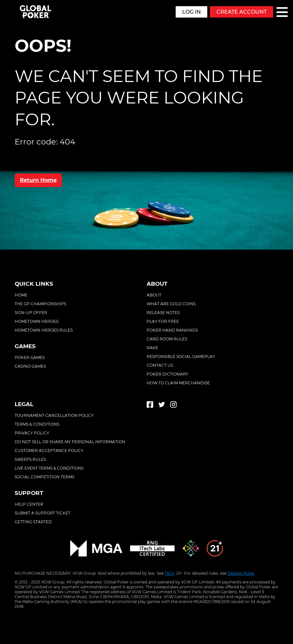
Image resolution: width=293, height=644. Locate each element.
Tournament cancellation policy (54, 415)
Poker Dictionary (168, 374)
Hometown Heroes (37, 321)
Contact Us (160, 365)
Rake (152, 348)
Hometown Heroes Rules (44, 330)
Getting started (33, 522)
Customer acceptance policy (49, 451)
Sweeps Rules (241, 573)
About (154, 295)
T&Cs (169, 573)
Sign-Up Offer (31, 313)
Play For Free (163, 321)
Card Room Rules (167, 339)
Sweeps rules (30, 459)
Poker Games (30, 357)
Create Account (242, 12)
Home (21, 295)
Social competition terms (44, 477)
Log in (191, 12)
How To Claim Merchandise (178, 383)
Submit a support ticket (43, 513)
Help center (29, 504)
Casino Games (30, 366)
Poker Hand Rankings (172, 330)
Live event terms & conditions (49, 468)
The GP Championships (40, 304)
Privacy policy (32, 433)
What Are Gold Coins (171, 304)
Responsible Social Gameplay (181, 356)
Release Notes (163, 313)
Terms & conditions (37, 424)
